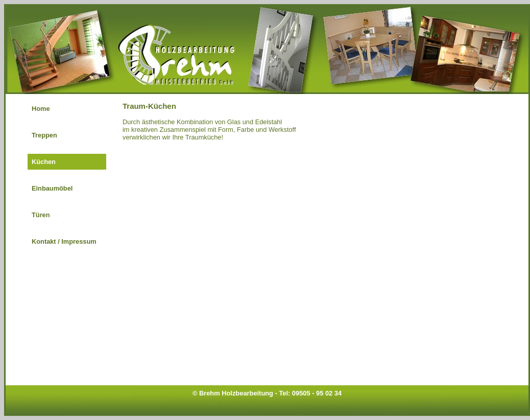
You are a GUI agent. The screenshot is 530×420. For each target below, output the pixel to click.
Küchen (44, 162)
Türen (41, 215)
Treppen (44, 135)
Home (41, 109)
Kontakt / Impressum (64, 241)
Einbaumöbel (52, 188)
